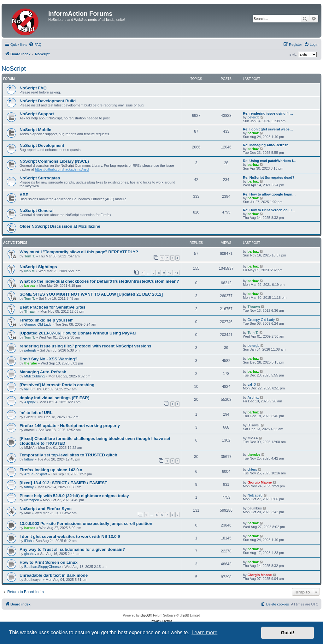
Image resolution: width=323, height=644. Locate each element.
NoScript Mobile (35, 130)
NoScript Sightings (38, 267)
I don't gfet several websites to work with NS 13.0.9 (70, 536)
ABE (24, 195)
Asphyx (30, 402)
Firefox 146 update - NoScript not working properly (70, 426)
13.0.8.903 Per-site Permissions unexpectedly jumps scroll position (86, 524)
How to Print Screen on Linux (49, 562)
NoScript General (37, 211)
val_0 (28, 389)
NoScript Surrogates (40, 178)
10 (170, 273)
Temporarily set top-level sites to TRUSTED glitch (68, 455)
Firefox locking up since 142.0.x (51, 470)
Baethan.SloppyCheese (43, 567)
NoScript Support (37, 114)
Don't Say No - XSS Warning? (49, 359)
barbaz (253, 133)
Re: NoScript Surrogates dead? (269, 178)
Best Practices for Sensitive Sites (53, 307)
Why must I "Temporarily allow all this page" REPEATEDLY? (79, 252)
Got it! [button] (288, 633)
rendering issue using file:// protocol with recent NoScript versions (85, 346)
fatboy (29, 459)
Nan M (29, 271)
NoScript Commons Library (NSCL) (54, 161)
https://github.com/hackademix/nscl (62, 169)
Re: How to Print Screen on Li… (269, 210)
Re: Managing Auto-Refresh (266, 145)
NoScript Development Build (48, 101)
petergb (253, 117)
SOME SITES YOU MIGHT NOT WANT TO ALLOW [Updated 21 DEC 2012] (91, 294)
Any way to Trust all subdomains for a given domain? (72, 549)
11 (177, 273)
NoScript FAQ (33, 88)
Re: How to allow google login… (269, 194)
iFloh (28, 541)
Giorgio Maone (260, 482)
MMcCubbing (35, 376)
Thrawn (30, 311)
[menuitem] (35, 45)
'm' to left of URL (36, 413)
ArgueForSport (36, 474)
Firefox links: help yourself (46, 320)
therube (31, 363)
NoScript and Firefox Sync (46, 509)
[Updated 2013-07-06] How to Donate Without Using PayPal (78, 333)
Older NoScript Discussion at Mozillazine (60, 226)
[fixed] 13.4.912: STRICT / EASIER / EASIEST (63, 483)
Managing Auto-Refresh (43, 372)
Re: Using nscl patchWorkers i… (270, 161)
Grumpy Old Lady (38, 324)
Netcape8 (32, 500)
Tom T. (30, 256)
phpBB (145, 615)
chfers (252, 469)
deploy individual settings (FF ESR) (54, 398)
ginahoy (30, 554)
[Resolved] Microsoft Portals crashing (57, 385)
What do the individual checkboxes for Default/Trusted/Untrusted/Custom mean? (99, 281)
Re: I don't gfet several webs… (268, 129)
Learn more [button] (204, 632)
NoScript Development (42, 145)
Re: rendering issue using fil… (268, 113)
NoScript (14, 69)
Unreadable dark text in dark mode (54, 575)
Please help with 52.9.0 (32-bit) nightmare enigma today (74, 496)
